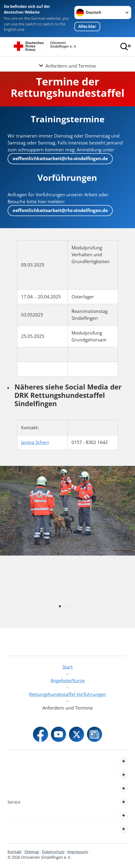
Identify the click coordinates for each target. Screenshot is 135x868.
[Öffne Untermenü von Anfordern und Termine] (67, 62)
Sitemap (32, 852)
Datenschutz (53, 852)
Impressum (78, 852)
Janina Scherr (35, 442)
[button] (60, 630)
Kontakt (15, 852)
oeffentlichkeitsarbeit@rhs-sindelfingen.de (60, 158)
